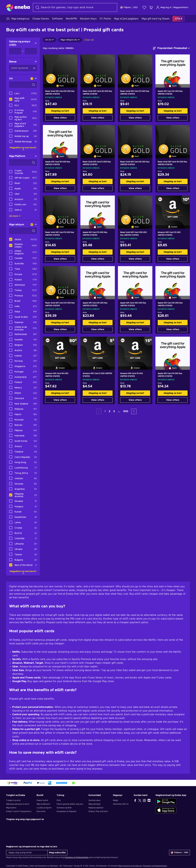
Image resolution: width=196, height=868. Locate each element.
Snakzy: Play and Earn (98, 811)
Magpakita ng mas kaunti (23, 148)
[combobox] (75, 7)
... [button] (119, 411)
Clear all (89, 40)
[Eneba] (18, 7)
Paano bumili (42, 800)
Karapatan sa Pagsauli (66, 811)
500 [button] (126, 411)
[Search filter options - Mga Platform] (23, 163)
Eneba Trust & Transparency (19, 811)
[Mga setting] (129, 7)
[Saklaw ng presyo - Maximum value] (31, 51)
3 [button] (114, 411)
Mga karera (11, 808)
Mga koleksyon (43, 804)
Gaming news (94, 800)
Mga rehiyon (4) (70, 40)
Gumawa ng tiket (64, 808)
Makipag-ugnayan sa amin (18, 804)
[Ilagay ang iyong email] (27, 853)
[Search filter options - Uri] (23, 85)
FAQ (59, 800)
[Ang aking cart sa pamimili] (151, 7)
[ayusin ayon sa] (171, 48)
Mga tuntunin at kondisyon (130, 866)
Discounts (41, 811)
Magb (116, 800)
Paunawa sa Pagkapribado (77, 857)
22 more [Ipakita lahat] (15, 216)
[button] (134, 411)
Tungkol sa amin (13, 800)
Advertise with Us (121, 804)
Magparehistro (181, 8)
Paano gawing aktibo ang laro (70, 804)
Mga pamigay (95, 804)
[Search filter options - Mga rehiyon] (23, 231)
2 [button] (109, 411)
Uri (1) (49, 40)
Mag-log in (164, 7)
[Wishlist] (144, 7)
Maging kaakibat (96, 808)
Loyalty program (44, 808)
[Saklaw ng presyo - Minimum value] (15, 51)
